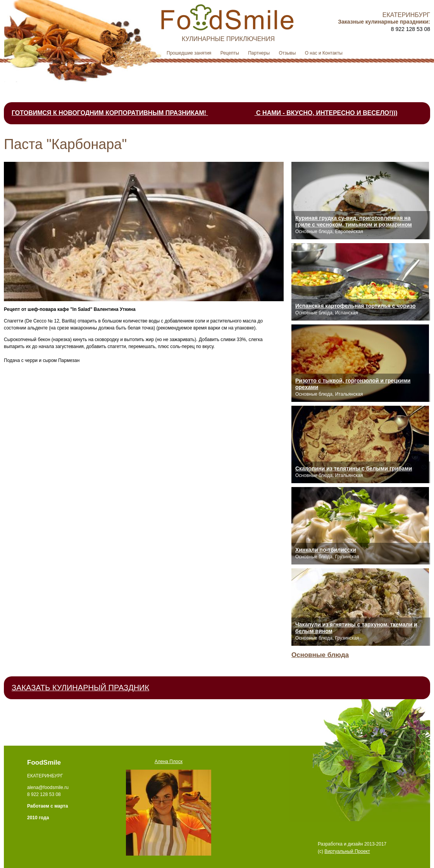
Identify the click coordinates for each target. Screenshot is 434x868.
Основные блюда (320, 655)
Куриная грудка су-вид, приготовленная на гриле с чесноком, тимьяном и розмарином (354, 221)
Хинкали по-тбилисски (326, 550)
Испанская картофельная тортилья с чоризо (356, 306)
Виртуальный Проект (347, 851)
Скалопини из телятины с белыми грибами (354, 468)
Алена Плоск (169, 762)
